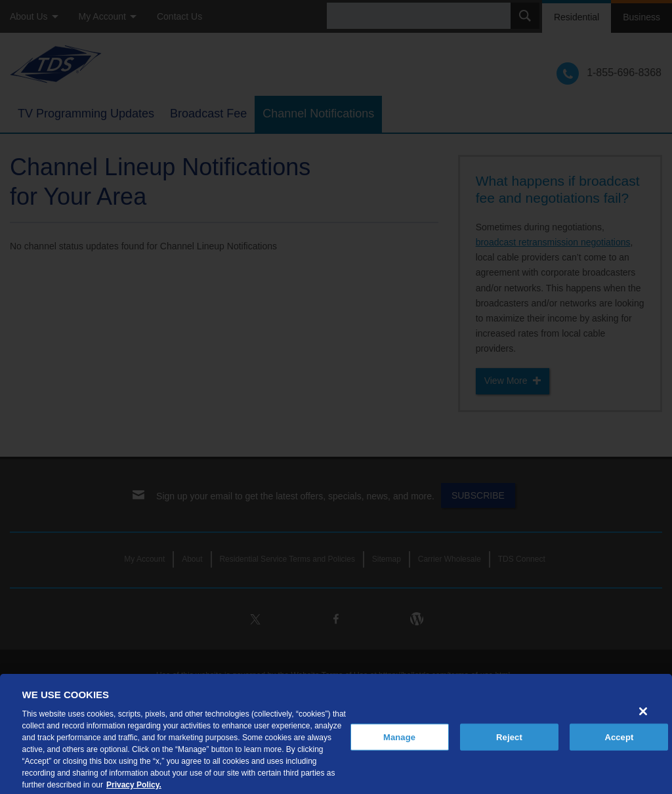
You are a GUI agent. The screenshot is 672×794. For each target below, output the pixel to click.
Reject (509, 745)
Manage (399, 745)
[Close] (643, 719)
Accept (619, 745)
